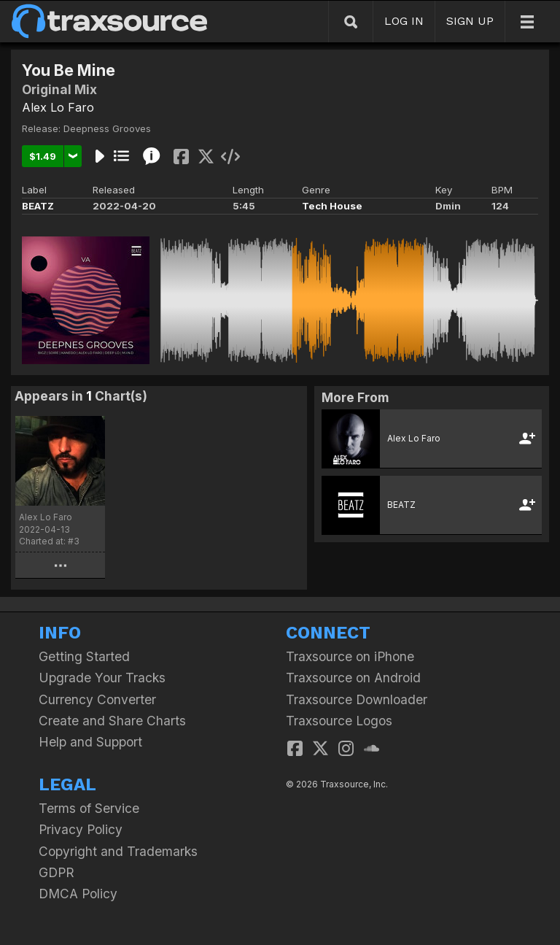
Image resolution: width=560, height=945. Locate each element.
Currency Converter (97, 699)
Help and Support (90, 742)
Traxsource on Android (353, 678)
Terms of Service (89, 808)
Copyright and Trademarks (118, 851)
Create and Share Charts (112, 721)
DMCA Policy (78, 894)
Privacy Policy (81, 829)
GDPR (57, 872)
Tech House (332, 206)
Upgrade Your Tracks (102, 678)
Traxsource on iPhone (350, 656)
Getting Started (84, 656)
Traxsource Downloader (357, 699)
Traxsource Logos (339, 721)
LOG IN (404, 21)
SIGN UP (470, 21)
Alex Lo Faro (58, 107)
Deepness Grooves (107, 128)
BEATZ (38, 206)
